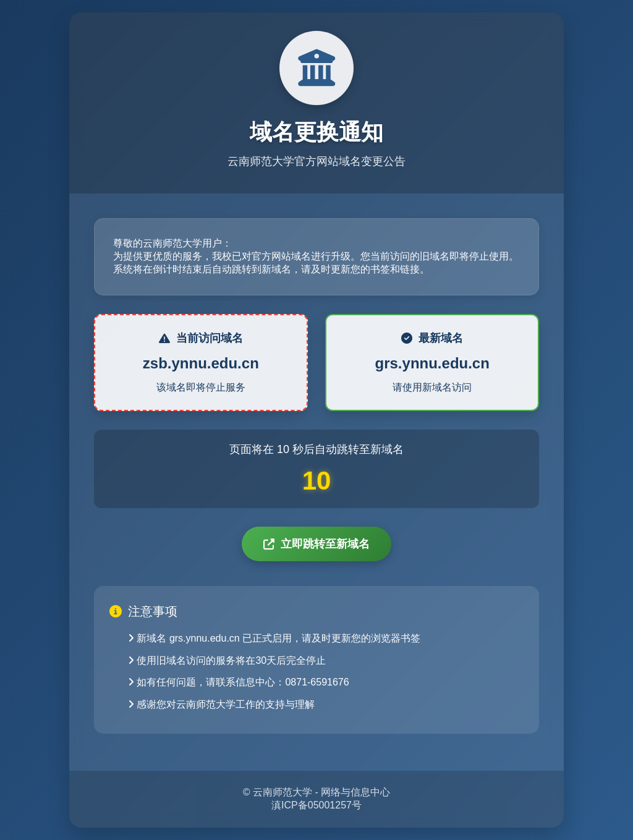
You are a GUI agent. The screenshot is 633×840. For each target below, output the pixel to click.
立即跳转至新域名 (316, 544)
